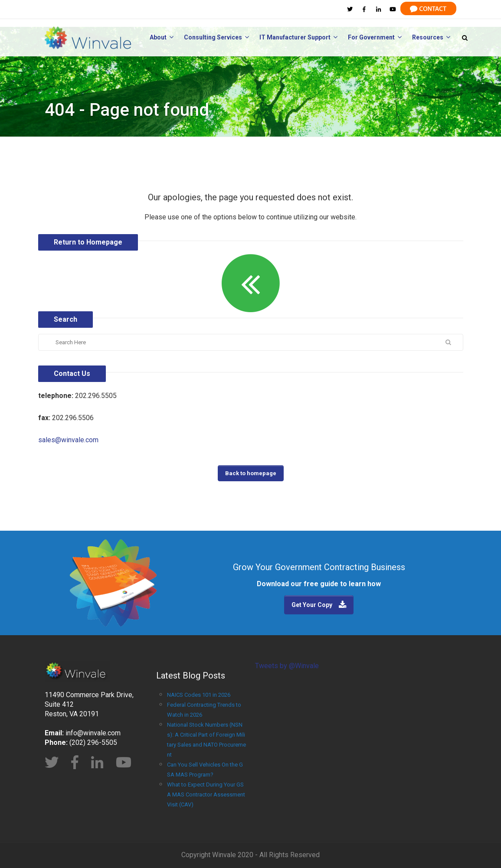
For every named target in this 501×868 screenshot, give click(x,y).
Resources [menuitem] (431, 37)
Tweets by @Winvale (287, 666)
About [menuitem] (162, 37)
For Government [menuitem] (375, 37)
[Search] (213, 342)
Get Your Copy (312, 605)
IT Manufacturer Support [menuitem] (298, 37)
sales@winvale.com (68, 440)
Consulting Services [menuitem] (216, 37)
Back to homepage (251, 473)
